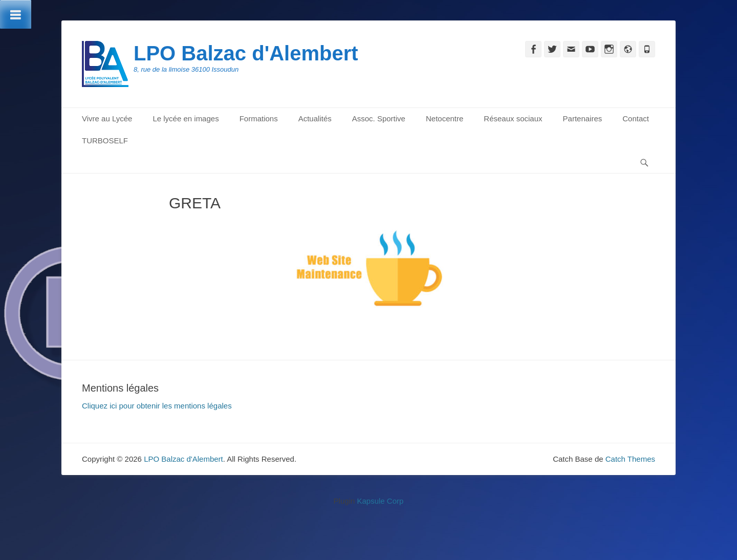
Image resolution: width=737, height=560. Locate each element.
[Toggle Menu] (16, 14)
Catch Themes (630, 459)
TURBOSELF (105, 141)
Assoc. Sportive (379, 119)
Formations (259, 119)
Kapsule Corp (380, 501)
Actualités (315, 119)
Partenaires (583, 119)
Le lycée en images (186, 119)
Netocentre (445, 119)
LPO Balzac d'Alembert (246, 53)
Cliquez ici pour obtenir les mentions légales (157, 406)
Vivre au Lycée (107, 119)
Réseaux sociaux (513, 119)
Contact (636, 119)
